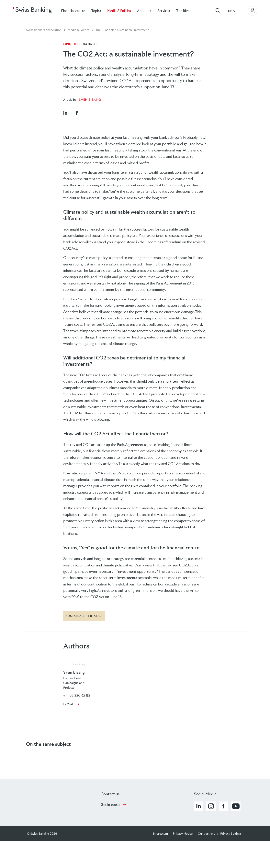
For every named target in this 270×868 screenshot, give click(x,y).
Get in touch (110, 805)
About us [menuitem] (144, 11)
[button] (65, 113)
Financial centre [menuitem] (73, 11)
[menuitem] (187, 11)
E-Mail (68, 704)
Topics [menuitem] (96, 11)
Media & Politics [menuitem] (119, 11)
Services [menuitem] (164, 11)
